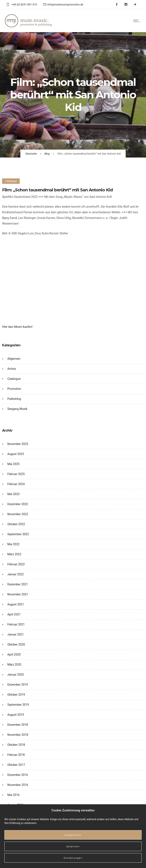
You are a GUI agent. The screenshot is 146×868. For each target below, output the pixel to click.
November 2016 (18, 785)
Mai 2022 (13, 544)
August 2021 (16, 604)
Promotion (14, 389)
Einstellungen (73, 858)
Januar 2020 (16, 675)
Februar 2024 (16, 484)
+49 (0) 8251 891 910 (25, 4)
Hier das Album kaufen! (17, 327)
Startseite (31, 154)
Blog (47, 154)
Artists (12, 369)
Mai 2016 (13, 795)
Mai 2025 (13, 464)
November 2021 (18, 594)
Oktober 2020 (16, 644)
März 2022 (14, 554)
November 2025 (18, 444)
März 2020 (14, 665)
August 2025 (16, 454)
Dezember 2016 (18, 775)
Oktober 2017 (16, 765)
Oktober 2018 (16, 745)
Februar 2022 (16, 564)
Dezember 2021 (18, 584)
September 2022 (18, 534)
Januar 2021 (16, 634)
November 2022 (18, 514)
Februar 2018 (16, 755)
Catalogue (14, 379)
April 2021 (14, 614)
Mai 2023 (13, 494)
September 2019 (18, 705)
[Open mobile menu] (138, 21)
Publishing (14, 399)
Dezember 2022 (18, 504)
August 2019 (16, 715)
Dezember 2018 (18, 725)
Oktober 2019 (16, 695)
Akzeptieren (73, 835)
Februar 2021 (16, 624)
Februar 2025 (16, 474)
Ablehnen (73, 846)
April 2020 (14, 654)
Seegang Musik (17, 409)
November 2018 (18, 735)
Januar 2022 (16, 574)
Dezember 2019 (18, 685)
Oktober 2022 (16, 524)
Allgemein (14, 359)
